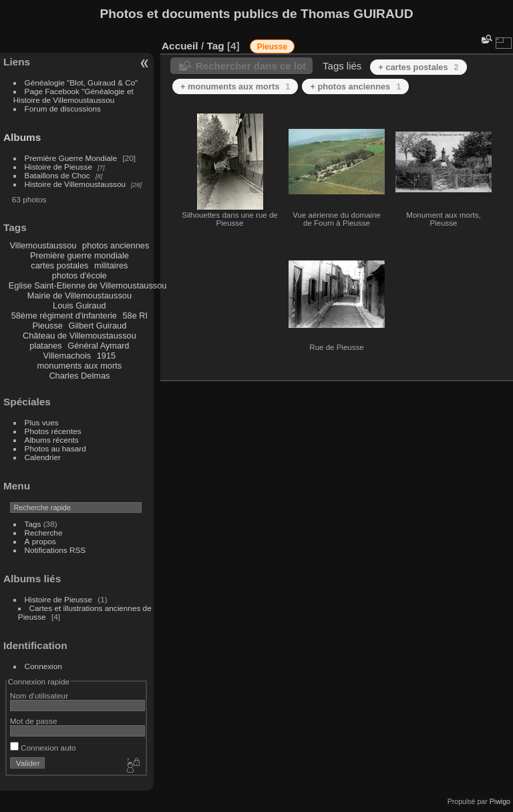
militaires (111, 265)
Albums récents (52, 440)
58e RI (135, 316)
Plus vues (42, 422)
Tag (215, 46)
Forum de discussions (63, 109)
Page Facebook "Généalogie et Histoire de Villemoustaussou (73, 95)
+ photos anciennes (355, 86)
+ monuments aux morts (235, 86)
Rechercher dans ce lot (251, 66)
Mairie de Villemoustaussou (79, 295)
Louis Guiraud (79, 306)
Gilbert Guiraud (98, 326)
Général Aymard (98, 346)
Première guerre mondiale (79, 255)
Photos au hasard (55, 448)
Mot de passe (34, 721)
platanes (45, 346)
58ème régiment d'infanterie (64, 316)
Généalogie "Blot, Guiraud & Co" (81, 82)
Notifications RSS (55, 550)
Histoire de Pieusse (58, 167)
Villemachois (67, 356)
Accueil (180, 46)
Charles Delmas (79, 376)
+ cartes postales (418, 67)
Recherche (44, 533)
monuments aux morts (80, 366)
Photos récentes (53, 431)
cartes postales (59, 265)
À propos (40, 541)
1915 (106, 356)
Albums (22, 137)
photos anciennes (116, 245)
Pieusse (47, 326)
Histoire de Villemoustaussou (75, 184)
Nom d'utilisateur (39, 695)
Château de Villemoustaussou (79, 336)
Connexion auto (43, 748)
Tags (33, 524)
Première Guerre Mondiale (71, 158)
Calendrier (43, 457)
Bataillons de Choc (57, 175)
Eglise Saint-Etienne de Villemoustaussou (88, 285)
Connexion (43, 666)
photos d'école (79, 275)
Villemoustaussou (43, 245)
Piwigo (500, 801)
